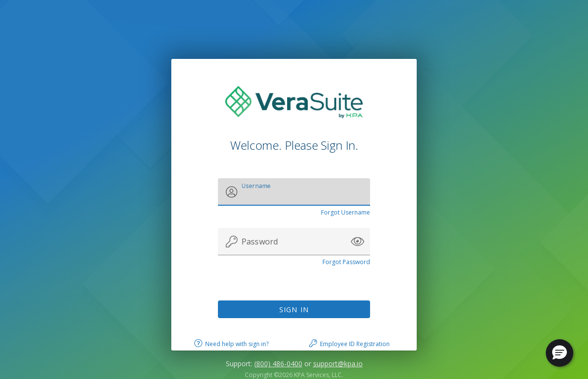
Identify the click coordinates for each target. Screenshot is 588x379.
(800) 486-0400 (278, 364)
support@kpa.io (338, 364)
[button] (358, 242)
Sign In (294, 310)
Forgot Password (346, 262)
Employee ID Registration (355, 344)
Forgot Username (346, 212)
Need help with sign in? (237, 344)
